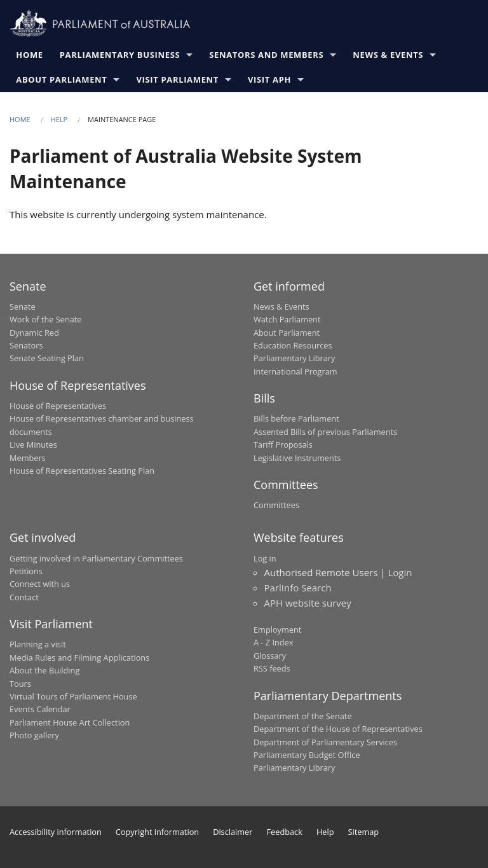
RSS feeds (272, 668)
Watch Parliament (287, 319)
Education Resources (293, 345)
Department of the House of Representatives (338, 729)
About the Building (44, 670)
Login (400, 572)
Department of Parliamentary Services (325, 742)
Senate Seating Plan (47, 358)
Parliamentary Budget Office (307, 755)
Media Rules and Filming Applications (79, 658)
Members (28, 458)
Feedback (285, 832)
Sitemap (364, 832)
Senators (26, 345)
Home (31, 55)
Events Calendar (40, 709)
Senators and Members (268, 55)
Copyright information (157, 832)
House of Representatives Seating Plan (82, 471)
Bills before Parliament (296, 418)
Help (59, 119)
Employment (277, 630)
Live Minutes (33, 444)
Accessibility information (56, 832)
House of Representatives (58, 406)
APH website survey (308, 603)
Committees (276, 505)
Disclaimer (233, 832)
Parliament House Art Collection (70, 722)
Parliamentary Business (121, 55)
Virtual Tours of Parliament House (73, 696)
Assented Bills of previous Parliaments (325, 432)
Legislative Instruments (297, 458)
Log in (265, 558)
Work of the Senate (46, 319)
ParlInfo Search (298, 588)
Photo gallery (34, 735)
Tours (20, 684)
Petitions (26, 571)
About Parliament (63, 79)
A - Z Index (273, 642)
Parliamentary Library (294, 358)
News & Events (390, 55)
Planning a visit (38, 644)
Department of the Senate (303, 716)
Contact (24, 597)
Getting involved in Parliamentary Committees (96, 558)
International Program (295, 371)
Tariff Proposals (283, 444)
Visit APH (271, 79)
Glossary (270, 656)
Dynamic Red (34, 333)
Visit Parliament (179, 79)
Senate (23, 307)
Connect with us (40, 584)
